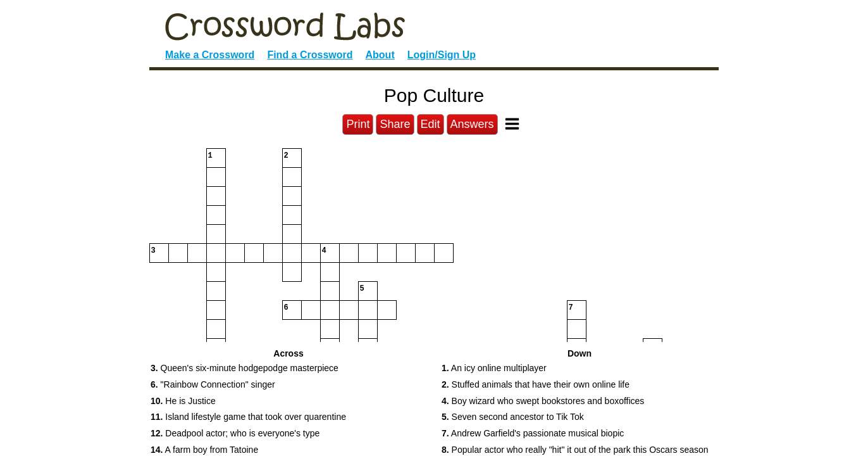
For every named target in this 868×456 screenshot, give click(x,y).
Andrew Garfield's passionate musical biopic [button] (533, 433)
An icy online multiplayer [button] (494, 368)
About (380, 55)
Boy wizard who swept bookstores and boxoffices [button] (543, 401)
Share (395, 124)
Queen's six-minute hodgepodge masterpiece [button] (245, 368)
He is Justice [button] (183, 401)
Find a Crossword (310, 55)
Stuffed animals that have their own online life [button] (536, 384)
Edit (431, 124)
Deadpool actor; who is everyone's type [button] (235, 433)
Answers (472, 124)
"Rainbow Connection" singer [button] (213, 384)
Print (358, 124)
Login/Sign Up (442, 55)
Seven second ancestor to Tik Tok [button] (513, 417)
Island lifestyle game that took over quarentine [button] (248, 417)
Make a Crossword (210, 55)
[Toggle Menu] (512, 124)
